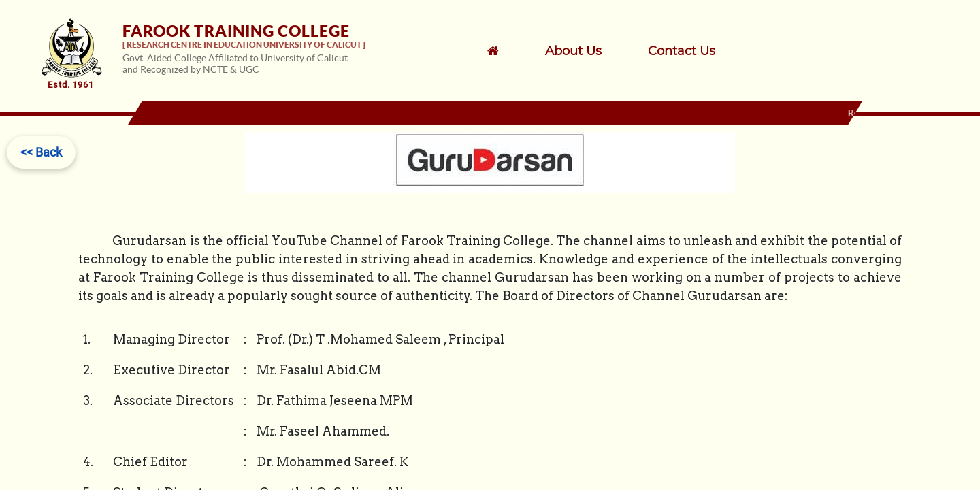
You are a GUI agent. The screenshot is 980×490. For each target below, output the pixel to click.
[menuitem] (591, 51)
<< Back (41, 152)
